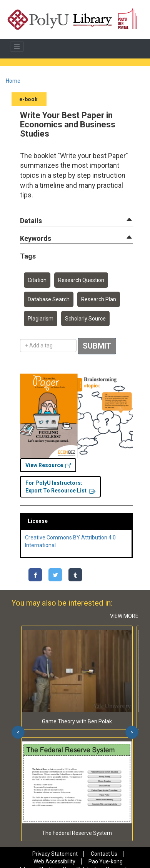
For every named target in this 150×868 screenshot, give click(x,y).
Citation (37, 280)
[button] (31, 221)
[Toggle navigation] (17, 47)
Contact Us (104, 854)
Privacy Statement (55, 854)
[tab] (76, 221)
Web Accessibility (54, 861)
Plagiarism (41, 319)
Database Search (49, 299)
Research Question (81, 280)
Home (13, 81)
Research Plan (99, 299)
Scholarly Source (85, 319)
